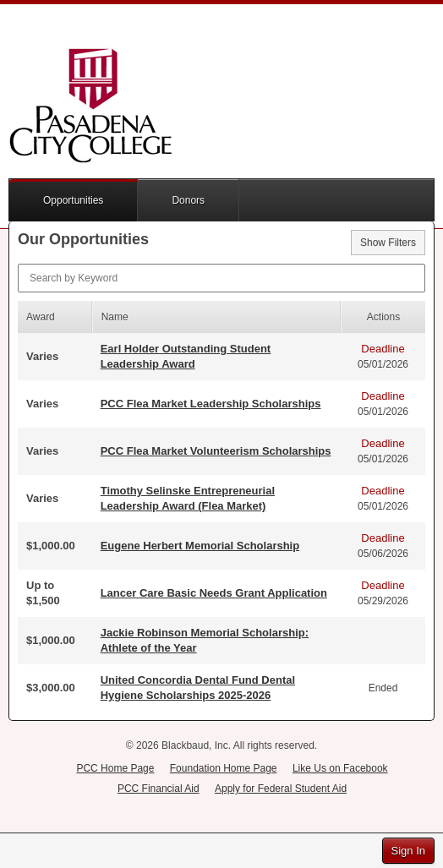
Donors (188, 200)
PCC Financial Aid (159, 789)
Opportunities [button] (73, 200)
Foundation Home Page (224, 768)
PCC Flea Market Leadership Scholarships (211, 404)
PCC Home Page (115, 768)
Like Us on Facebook (340, 768)
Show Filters (388, 243)
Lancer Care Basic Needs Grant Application (214, 593)
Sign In (408, 851)
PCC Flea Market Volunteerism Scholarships (216, 451)
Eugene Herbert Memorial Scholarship (200, 546)
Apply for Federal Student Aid (281, 789)
